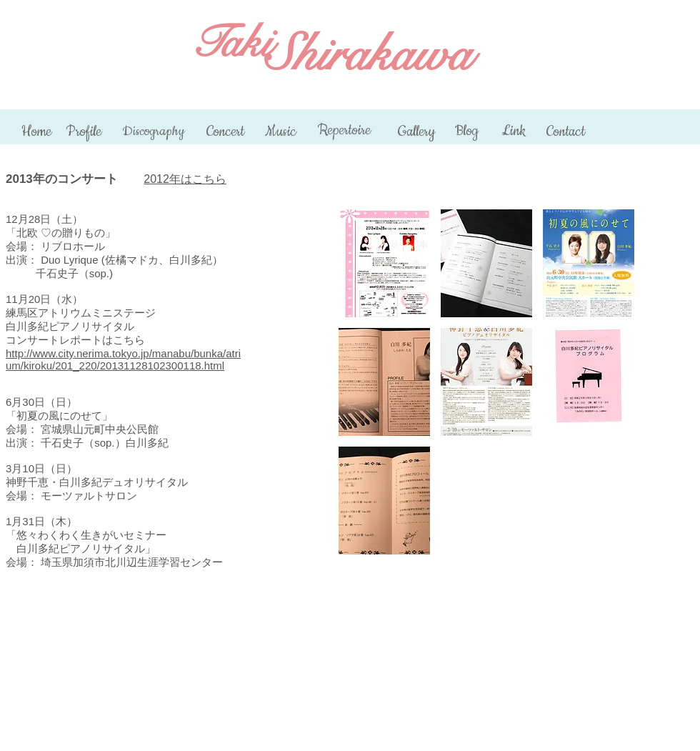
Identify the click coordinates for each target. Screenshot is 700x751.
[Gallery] (416, 132)
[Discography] (153, 131)
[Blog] (466, 131)
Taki (231, 43)
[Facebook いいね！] (669, 15)
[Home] (36, 132)
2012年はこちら (185, 179)
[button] (384, 263)
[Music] (280, 132)
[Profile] (83, 132)
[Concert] (225, 132)
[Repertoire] (344, 131)
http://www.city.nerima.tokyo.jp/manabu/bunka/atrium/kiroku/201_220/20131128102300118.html (123, 359)
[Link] (513, 131)
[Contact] (566, 132)
